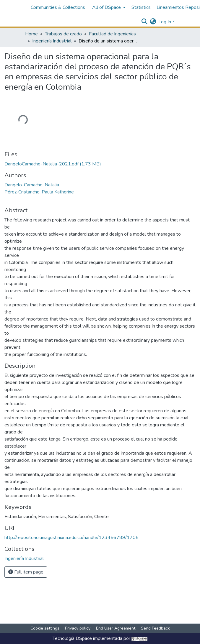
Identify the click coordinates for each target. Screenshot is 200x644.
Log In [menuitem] (165, 22)
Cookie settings (45, 628)
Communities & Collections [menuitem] (58, 7)
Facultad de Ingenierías (112, 34)
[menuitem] (108, 7)
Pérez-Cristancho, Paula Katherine (39, 192)
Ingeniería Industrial (52, 41)
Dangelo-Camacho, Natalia (32, 185)
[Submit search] (144, 22)
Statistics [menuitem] (141, 7)
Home (31, 34)
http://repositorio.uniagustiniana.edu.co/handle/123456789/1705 (71, 538)
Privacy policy (78, 628)
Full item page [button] (26, 572)
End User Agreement (116, 628)
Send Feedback (155, 628)
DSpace (84, 638)
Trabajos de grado (63, 34)
